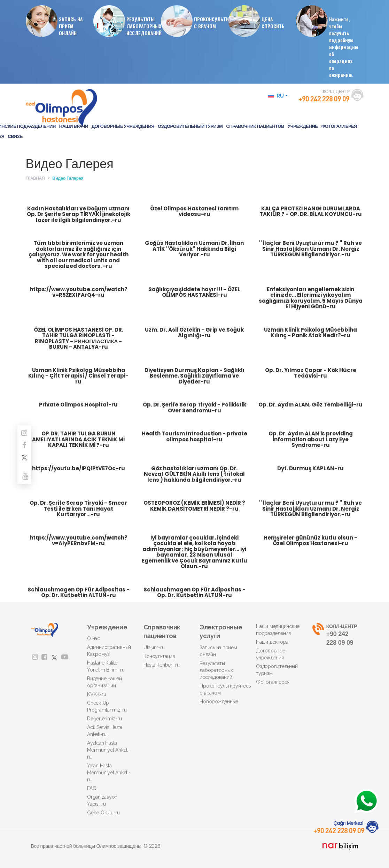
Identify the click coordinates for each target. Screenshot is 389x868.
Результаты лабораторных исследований (216, 670)
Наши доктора (272, 642)
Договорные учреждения (271, 654)
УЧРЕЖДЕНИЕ (303, 126)
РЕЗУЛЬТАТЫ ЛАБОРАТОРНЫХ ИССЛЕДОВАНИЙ (127, 21)
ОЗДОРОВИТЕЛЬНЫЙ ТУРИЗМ (190, 126)
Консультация (159, 656)
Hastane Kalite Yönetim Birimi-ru (106, 666)
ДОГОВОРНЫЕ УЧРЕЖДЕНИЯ (123, 126)
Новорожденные (219, 702)
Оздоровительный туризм (277, 670)
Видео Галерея (68, 178)
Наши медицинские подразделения (278, 630)
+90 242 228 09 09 (335, 635)
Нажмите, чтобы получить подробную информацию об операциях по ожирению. (330, 42)
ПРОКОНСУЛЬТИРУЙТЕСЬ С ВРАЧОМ (195, 21)
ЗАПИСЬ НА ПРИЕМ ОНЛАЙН (57, 21)
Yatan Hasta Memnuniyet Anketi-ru (109, 773)
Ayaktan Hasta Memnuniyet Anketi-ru (109, 750)
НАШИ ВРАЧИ (74, 126)
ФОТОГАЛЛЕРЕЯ (339, 126)
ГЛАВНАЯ (35, 178)
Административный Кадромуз (109, 651)
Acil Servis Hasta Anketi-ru (105, 731)
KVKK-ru (96, 694)
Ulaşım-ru (154, 648)
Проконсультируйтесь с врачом (223, 689)
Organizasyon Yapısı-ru (102, 800)
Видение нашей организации (104, 682)
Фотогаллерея (273, 682)
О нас (94, 638)
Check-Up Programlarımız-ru (107, 706)
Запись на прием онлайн (218, 651)
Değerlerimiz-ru (104, 719)
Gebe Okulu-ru (103, 813)
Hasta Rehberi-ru (162, 665)
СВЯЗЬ (15, 136)
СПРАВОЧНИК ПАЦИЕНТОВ (255, 126)
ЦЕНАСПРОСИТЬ (259, 21)
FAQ (92, 788)
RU (278, 96)
